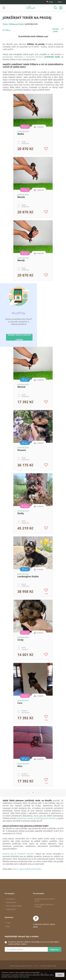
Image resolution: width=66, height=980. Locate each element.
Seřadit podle (55, 30)
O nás (8, 923)
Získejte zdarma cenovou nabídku (19, 337)
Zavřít (60, 975)
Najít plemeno (11, 902)
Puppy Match (11, 909)
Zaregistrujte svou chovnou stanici (45, 900)
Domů (5, 24)
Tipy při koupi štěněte (14, 906)
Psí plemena (11, 899)
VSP (36, 966)
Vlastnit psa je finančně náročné (18, 854)
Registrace (54, 949)
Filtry (8, 30)
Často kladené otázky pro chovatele (44, 905)
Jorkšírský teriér (23, 131)
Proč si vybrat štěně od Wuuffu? (27, 869)
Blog (8, 926)
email (35, 927)
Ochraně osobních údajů (48, 966)
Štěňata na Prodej (16, 24)
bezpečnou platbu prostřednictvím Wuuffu (36, 818)
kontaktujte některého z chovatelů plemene (31, 57)
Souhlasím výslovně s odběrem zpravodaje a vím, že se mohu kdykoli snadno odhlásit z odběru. (34, 943)
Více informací (24, 977)
